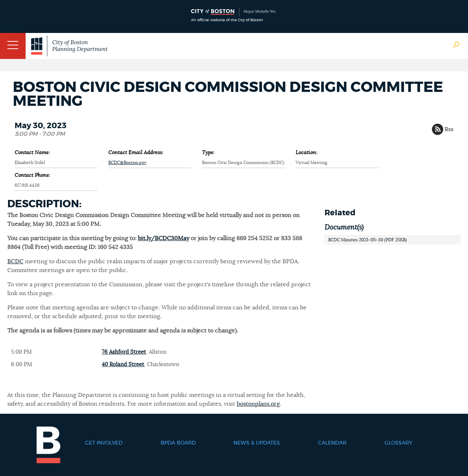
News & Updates (257, 443)
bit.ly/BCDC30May (164, 238)
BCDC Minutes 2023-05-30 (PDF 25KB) (368, 240)
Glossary (398, 443)
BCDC (15, 261)
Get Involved (104, 443)
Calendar (332, 443)
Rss (449, 129)
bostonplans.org (258, 404)
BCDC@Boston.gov (127, 163)
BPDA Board (178, 443)
